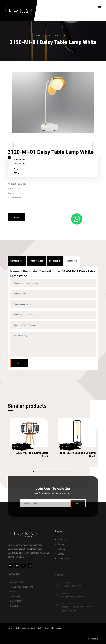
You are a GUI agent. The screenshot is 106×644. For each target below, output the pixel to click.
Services (62, 546)
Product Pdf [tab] (55, 261)
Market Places (64, 560)
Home (39, 36)
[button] (33, 471)
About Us (62, 541)
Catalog (61, 551)
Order (17, 217)
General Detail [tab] (17, 261)
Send (19, 363)
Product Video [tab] (36, 261)
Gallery (61, 555)
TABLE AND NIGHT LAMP (58, 36)
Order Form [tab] (72, 261)
